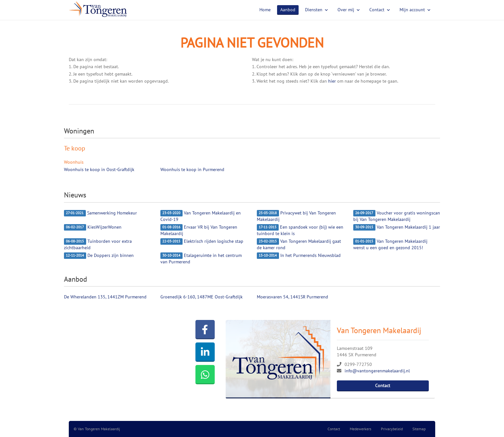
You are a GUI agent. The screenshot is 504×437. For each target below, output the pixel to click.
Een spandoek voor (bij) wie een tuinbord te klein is (300, 230)
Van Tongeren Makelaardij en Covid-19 (201, 216)
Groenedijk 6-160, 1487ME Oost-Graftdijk (202, 297)
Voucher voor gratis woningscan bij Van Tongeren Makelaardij (397, 216)
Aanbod (288, 10)
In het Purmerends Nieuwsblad (299, 256)
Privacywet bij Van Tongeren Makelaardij (296, 216)
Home (265, 10)
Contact (380, 10)
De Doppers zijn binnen (99, 256)
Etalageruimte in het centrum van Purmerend (201, 259)
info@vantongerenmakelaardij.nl (377, 371)
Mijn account (415, 10)
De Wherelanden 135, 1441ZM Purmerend (105, 297)
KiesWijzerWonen (93, 227)
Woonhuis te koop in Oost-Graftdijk (99, 169)
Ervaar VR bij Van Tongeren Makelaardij (199, 230)
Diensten (316, 10)
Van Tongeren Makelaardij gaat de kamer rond (299, 244)
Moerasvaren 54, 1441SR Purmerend (292, 297)
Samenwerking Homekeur (100, 213)
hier (332, 81)
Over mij (349, 10)
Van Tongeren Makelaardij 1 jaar (397, 227)
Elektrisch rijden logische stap (202, 241)
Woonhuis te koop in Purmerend (192, 169)
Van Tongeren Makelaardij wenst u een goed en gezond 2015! (390, 244)
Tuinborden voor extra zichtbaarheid (98, 244)
